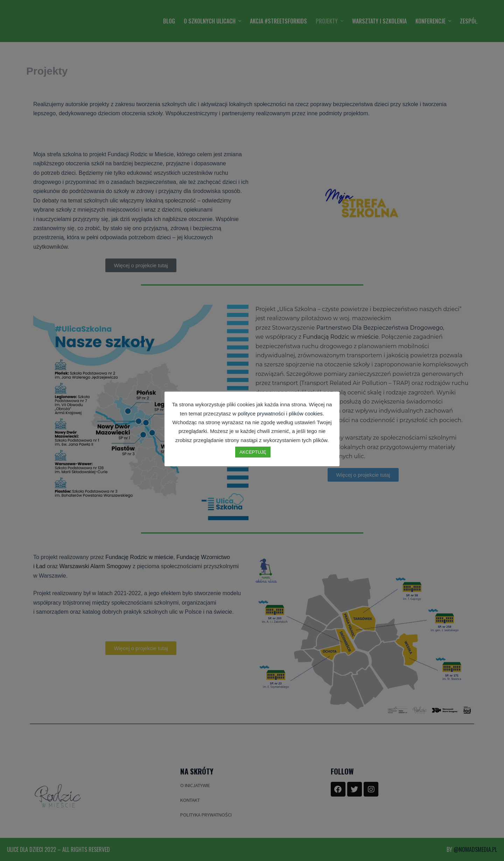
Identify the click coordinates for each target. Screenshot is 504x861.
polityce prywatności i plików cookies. (281, 414)
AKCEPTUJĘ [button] (253, 452)
